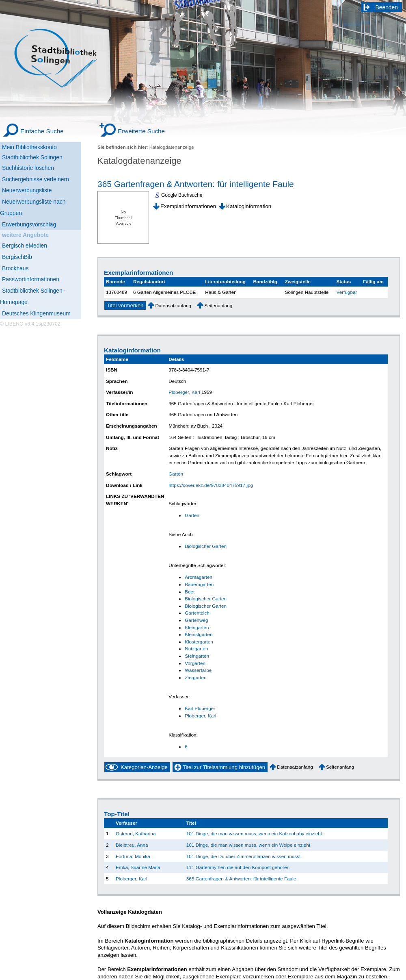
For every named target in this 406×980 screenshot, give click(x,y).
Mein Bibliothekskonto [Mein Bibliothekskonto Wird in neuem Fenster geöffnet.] (29, 147)
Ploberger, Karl (184, 392)
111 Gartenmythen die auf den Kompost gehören (238, 867)
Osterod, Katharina (136, 833)
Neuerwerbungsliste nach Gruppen (33, 207)
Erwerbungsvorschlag (29, 224)
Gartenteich (197, 613)
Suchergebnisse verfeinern (36, 179)
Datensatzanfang (173, 305)
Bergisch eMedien (25, 246)
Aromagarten (199, 577)
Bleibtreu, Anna (132, 845)
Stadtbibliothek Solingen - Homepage (33, 296)
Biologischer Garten (206, 546)
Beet (190, 592)
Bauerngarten (199, 584)
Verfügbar (347, 292)
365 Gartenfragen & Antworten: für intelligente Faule (196, 184)
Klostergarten (199, 642)
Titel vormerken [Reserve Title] (125, 305)
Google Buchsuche (182, 195)
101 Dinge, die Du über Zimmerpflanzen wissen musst (243, 856)
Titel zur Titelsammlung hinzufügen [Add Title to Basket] (224, 767)
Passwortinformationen (31, 279)
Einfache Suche (42, 131)
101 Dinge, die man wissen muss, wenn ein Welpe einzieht (248, 845)
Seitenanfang (218, 305)
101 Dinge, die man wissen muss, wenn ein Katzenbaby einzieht (254, 833)
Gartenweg (196, 620)
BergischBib (17, 257)
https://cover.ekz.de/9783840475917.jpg (211, 485)
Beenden (387, 7)
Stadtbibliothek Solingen (32, 157)
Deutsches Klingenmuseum (36, 313)
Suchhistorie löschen (28, 168)
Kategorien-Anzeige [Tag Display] (144, 767)
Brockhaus (15, 268)
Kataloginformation (249, 206)
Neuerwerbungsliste (27, 190)
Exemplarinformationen (188, 206)
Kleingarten (197, 627)
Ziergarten (195, 677)
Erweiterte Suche (141, 131)
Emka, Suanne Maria (138, 867)
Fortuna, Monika (133, 856)
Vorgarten (195, 663)
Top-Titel (117, 814)
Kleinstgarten (199, 634)
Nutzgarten (196, 649)
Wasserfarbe (198, 670)
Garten (176, 474)
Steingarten (197, 656)
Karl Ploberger (200, 708)
